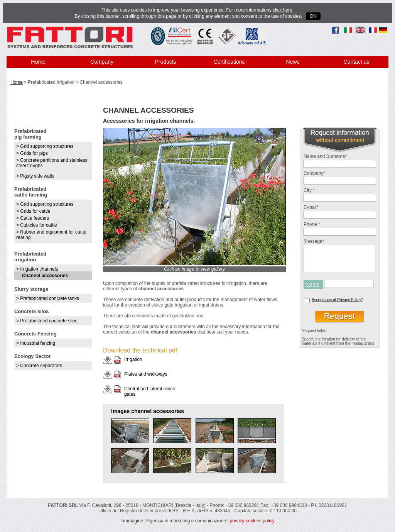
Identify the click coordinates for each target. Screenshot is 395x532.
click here (283, 10)
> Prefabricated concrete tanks (48, 298)
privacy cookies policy (252, 521)
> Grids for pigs (32, 153)
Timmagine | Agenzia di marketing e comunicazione (173, 521)
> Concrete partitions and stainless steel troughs (52, 163)
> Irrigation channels (37, 269)
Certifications (229, 62)
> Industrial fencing (36, 343)
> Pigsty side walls (35, 176)
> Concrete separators (39, 366)
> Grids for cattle (33, 211)
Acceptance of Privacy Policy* (337, 300)
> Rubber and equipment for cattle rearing (51, 235)
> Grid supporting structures (45, 146)
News (293, 62)
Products (165, 62)
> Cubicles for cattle (37, 225)
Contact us (357, 62)
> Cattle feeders (33, 218)
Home (38, 62)
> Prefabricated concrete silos (47, 321)
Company (102, 62)
